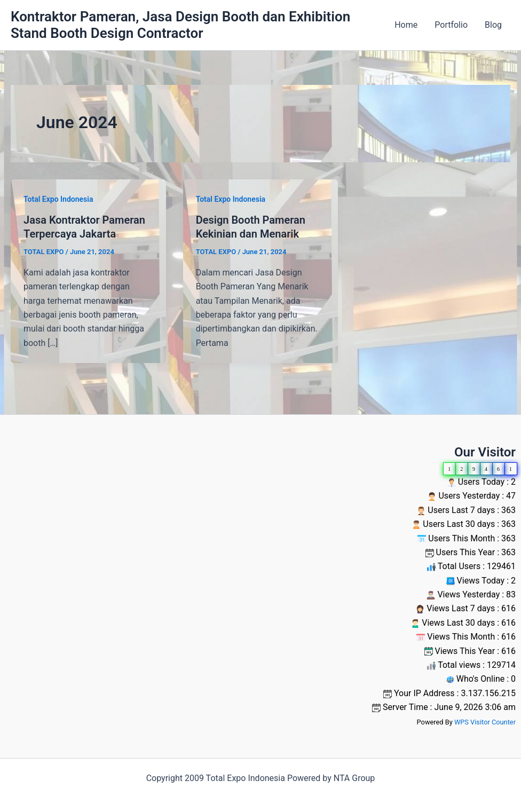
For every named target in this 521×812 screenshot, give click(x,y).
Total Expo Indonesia (58, 199)
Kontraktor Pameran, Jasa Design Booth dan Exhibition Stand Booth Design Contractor (180, 25)
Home (406, 25)
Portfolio (451, 25)
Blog (493, 25)
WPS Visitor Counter (485, 722)
